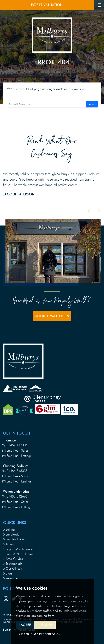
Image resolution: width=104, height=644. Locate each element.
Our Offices (12, 569)
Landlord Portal (15, 539)
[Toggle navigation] (99, 5)
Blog (7, 573)
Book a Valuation (52, 316)
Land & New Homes (18, 554)
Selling (9, 530)
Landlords (11, 534)
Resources (11, 578)
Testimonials (13, 564)
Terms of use (10, 619)
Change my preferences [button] (39, 634)
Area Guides (13, 559)
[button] (89, 211)
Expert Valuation (47, 5)
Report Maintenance (18, 549)
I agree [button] (25, 625)
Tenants (9, 544)
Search (92, 104)
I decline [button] (45, 625)
